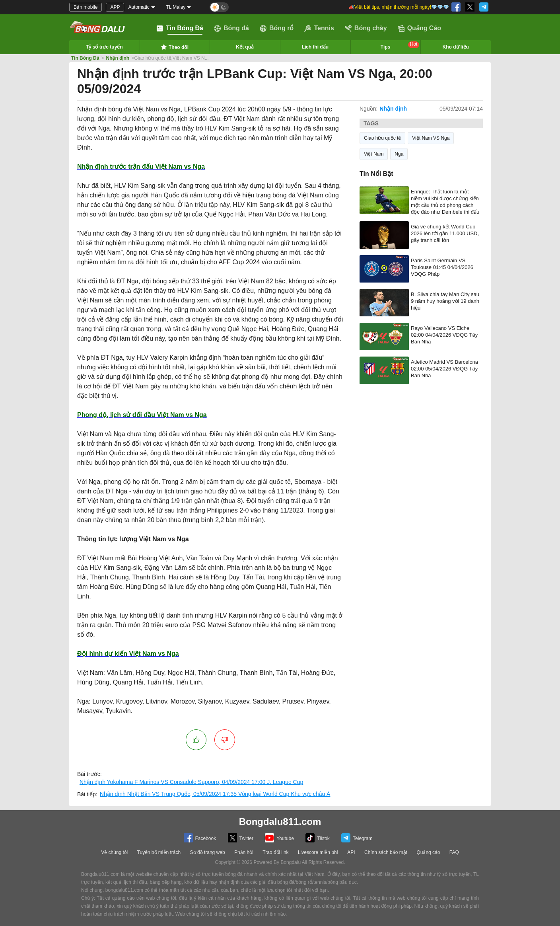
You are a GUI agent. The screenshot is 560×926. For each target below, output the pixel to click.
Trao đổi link (275, 852)
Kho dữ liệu (456, 47)
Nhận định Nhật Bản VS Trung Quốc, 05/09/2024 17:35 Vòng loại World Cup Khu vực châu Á (215, 794)
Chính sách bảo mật (386, 852)
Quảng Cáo (419, 28)
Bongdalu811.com (280, 822)
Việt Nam (374, 154)
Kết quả (245, 47)
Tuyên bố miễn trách (159, 852)
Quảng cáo (428, 852)
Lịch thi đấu (315, 47)
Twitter (241, 838)
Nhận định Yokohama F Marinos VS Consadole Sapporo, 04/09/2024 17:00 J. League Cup (191, 782)
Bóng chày (366, 28)
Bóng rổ (277, 28)
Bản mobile (86, 7)
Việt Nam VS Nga (431, 138)
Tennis (319, 28)
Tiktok (318, 838)
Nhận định (118, 58)
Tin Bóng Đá (180, 28)
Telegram (357, 838)
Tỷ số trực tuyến (104, 47)
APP (115, 7)
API (351, 852)
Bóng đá (231, 28)
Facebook (200, 838)
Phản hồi (244, 852)
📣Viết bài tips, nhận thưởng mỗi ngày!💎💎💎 (399, 7)
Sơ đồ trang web (208, 852)
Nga (399, 154)
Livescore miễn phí (318, 852)
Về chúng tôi (114, 852)
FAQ (454, 852)
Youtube (279, 838)
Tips (400, 46)
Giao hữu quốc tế (382, 138)
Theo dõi (175, 47)
